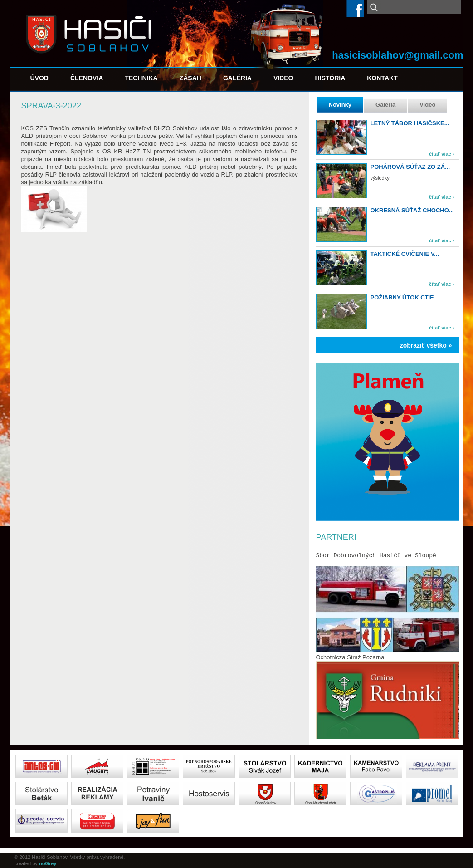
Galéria (237, 78)
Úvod (39, 78)
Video (283, 78)
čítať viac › (441, 154)
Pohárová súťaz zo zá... (410, 167)
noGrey (48, 863)
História (330, 78)
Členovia (87, 78)
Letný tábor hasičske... (410, 123)
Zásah (190, 78)
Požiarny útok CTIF (402, 297)
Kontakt (382, 78)
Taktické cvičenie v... (405, 254)
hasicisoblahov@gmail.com (397, 55)
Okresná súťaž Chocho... (412, 210)
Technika (141, 78)
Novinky (340, 105)
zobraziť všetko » (426, 345)
